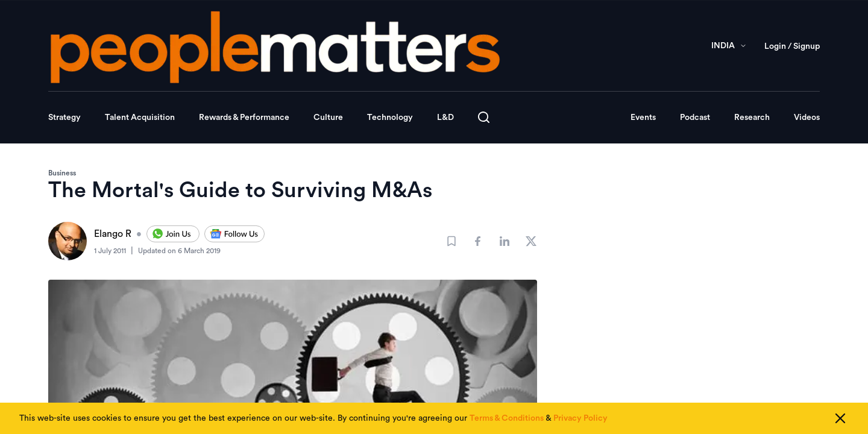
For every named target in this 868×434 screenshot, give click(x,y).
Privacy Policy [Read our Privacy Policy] (580, 419)
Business (62, 173)
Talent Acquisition (140, 118)
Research (752, 118)
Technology (390, 118)
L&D (445, 118)
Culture (328, 118)
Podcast (695, 118)
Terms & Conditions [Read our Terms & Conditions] (507, 419)
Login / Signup (792, 46)
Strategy (64, 118)
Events (643, 118)
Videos (807, 118)
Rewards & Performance (244, 118)
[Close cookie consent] (840, 419)
